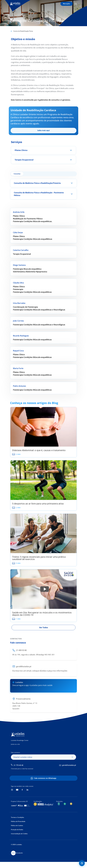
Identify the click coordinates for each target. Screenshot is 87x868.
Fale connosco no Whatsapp (45, 778)
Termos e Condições (17, 817)
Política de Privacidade (18, 821)
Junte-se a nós (15, 744)
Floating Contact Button (82, 863)
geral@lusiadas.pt (69, 765)
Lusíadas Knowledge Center (20, 740)
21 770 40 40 (18, 765)
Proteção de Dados (17, 830)
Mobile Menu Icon (76, 4)
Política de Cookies (17, 825)
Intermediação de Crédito (19, 834)
